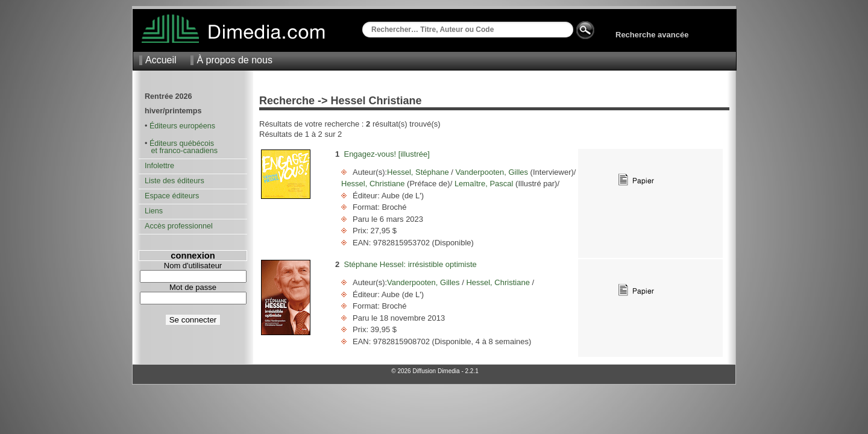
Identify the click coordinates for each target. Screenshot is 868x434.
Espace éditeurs (172, 196)
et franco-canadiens (181, 151)
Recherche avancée (652, 35)
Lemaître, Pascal (484, 184)
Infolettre (159, 166)
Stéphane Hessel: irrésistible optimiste (410, 264)
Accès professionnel (179, 226)
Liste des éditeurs (175, 181)
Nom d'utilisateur (193, 266)
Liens (154, 211)
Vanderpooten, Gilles (492, 172)
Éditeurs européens (182, 126)
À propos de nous (234, 60)
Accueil (161, 60)
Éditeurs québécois (182, 143)
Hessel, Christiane (374, 184)
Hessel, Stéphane (419, 172)
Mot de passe (193, 287)
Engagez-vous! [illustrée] (386, 154)
